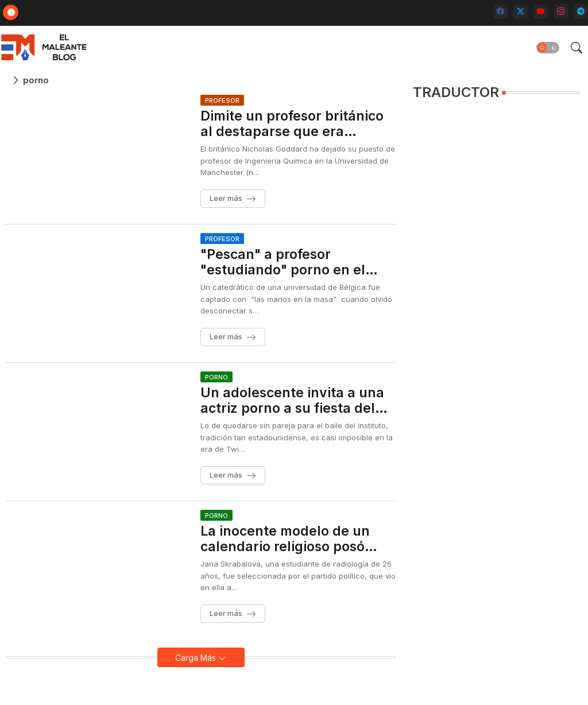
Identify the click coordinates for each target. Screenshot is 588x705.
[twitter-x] (521, 12)
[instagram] (561, 12)
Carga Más (197, 658)
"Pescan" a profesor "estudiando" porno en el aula (283, 263)
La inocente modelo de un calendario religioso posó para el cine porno (285, 539)
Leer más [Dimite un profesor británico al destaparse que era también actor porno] (226, 198)
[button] (548, 48)
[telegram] (581, 12)
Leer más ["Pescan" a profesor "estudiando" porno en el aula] (226, 336)
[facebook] (500, 12)
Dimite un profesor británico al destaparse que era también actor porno (292, 124)
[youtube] (541, 12)
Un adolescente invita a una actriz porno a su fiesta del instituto (292, 401)
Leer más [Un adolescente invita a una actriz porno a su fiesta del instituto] (226, 475)
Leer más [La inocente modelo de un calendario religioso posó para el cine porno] (226, 613)
